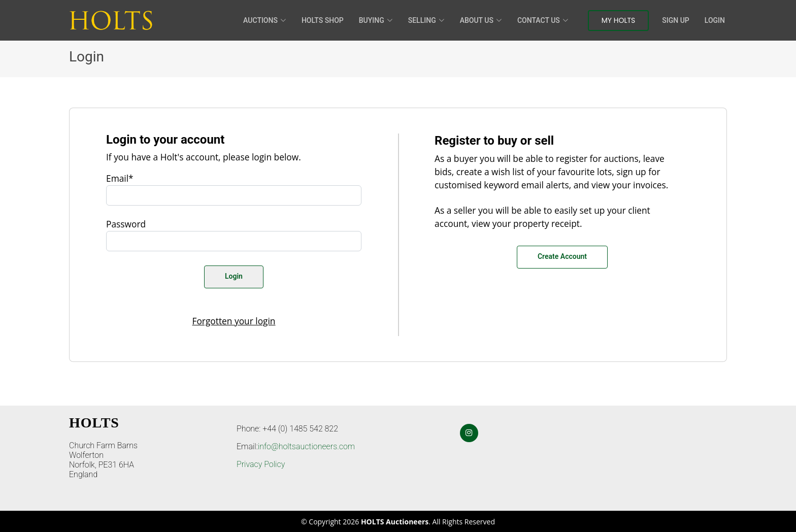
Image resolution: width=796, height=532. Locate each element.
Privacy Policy (261, 464)
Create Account (562, 256)
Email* (120, 178)
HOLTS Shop (323, 20)
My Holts (619, 20)
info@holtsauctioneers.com (306, 446)
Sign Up (675, 20)
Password (126, 224)
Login (715, 20)
